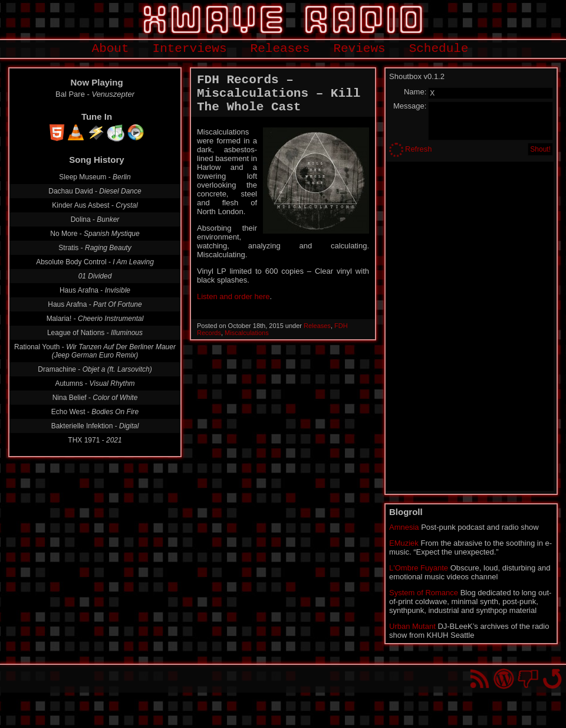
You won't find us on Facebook (528, 679)
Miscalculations (247, 333)
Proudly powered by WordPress (504, 679)
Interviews (190, 49)
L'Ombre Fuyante (419, 568)
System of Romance (424, 593)
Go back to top (552, 679)
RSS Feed (480, 679)
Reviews (359, 49)
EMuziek (404, 543)
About (111, 49)
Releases (280, 49)
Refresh (419, 149)
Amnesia (404, 527)
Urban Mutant (412, 626)
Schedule (439, 49)
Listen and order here (233, 296)
